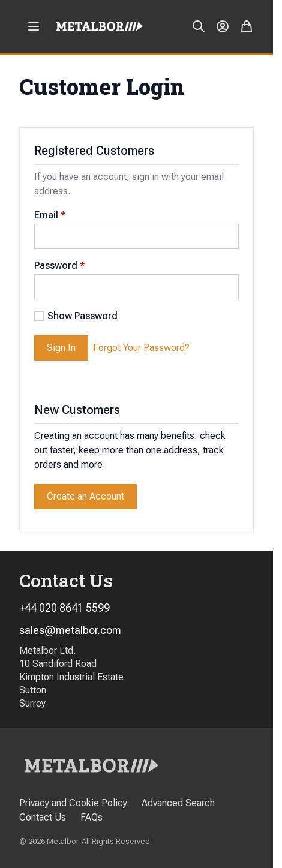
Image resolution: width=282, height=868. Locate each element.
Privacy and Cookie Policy (73, 803)
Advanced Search (178, 803)
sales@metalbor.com (70, 630)
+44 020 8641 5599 (64, 608)
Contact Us (43, 817)
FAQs (91, 817)
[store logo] (99, 26)
